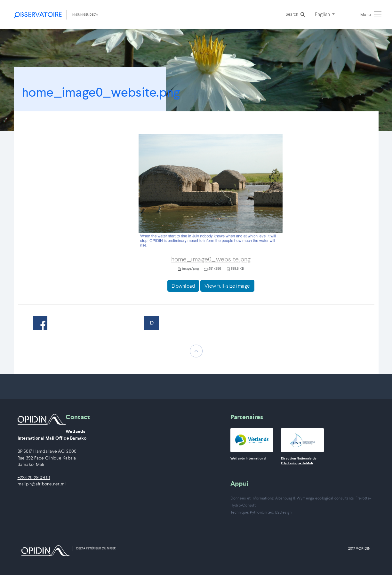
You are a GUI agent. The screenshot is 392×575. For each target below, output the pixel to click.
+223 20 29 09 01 (34, 478)
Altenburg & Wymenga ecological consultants (315, 498)
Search (292, 14)
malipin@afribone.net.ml (42, 484)
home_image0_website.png (211, 259)
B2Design (283, 512)
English (323, 14)
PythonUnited (262, 512)
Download (183, 286)
